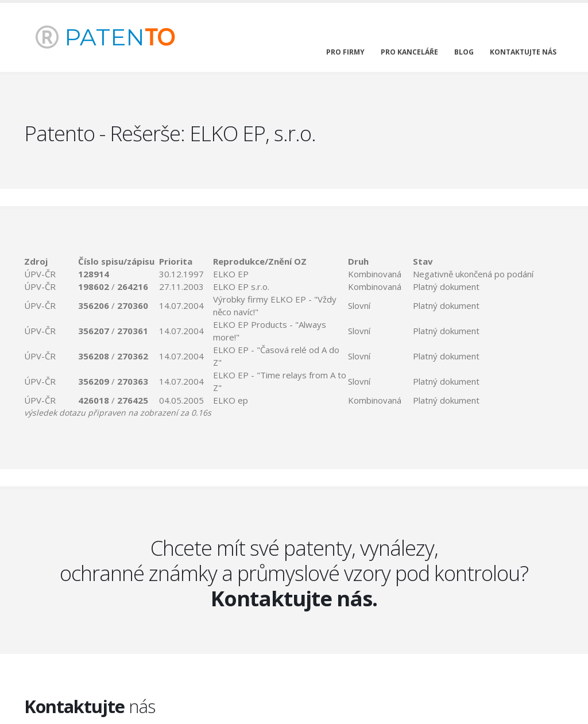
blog (464, 52)
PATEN (105, 37)
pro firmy (345, 52)
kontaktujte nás (523, 52)
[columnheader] (51, 261)
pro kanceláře (409, 52)
